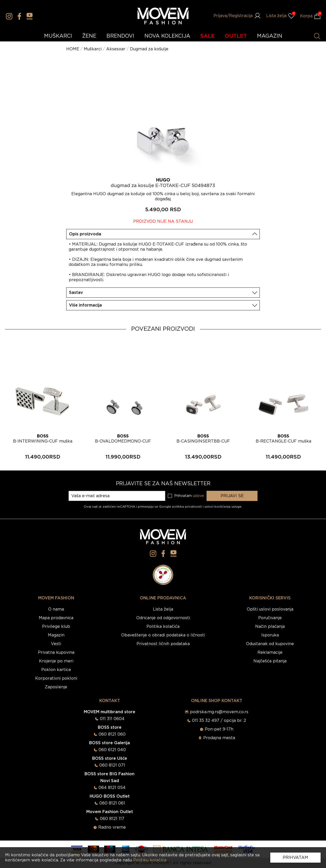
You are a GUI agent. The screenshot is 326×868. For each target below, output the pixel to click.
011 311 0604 (112, 719)
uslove (198, 496)
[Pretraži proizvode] (317, 36)
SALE (208, 36)
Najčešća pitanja (270, 661)
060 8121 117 (112, 819)
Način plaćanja (270, 627)
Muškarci (93, 49)
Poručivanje (270, 618)
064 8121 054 (112, 788)
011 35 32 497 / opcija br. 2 (219, 721)
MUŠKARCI (58, 36)
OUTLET (236, 36)
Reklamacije (270, 652)
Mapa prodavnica (56, 618)
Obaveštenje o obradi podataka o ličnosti (163, 635)
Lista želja (163, 609)
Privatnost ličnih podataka (163, 644)
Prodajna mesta (219, 738)
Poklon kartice (56, 670)
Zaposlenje (56, 687)
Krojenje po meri (56, 661)
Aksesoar (116, 49)
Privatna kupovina (56, 652)
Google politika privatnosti (181, 507)
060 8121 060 (112, 734)
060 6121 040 (112, 750)
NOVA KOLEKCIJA (167, 36)
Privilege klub (56, 627)
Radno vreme (112, 827)
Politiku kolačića (150, 860)
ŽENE (89, 36)
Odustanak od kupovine (270, 644)
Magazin (56, 635)
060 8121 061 (112, 803)
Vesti (56, 644)
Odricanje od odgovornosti (163, 618)
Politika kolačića (163, 627)
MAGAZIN (270, 36)
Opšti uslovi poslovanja (270, 609)
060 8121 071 (112, 765)
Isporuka (270, 635)
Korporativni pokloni (56, 678)
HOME (73, 49)
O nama (56, 609)
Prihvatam (295, 858)
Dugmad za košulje (149, 49)
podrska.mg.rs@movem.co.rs (219, 712)
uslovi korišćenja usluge (223, 507)
